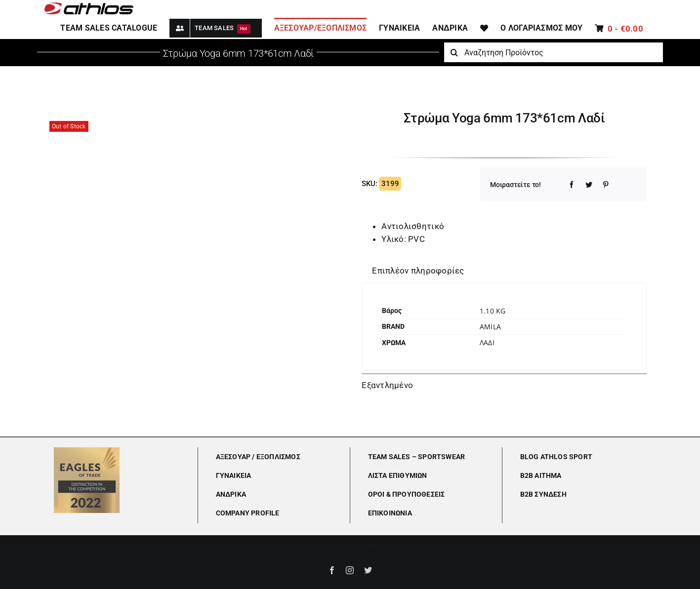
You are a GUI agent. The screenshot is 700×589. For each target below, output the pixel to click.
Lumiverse (448, 550)
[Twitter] (589, 185)
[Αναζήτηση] (454, 52)
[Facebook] (572, 185)
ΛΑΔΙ (487, 342)
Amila (490, 327)
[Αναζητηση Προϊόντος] (553, 52)
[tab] (418, 271)
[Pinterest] (606, 185)
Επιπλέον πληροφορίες (418, 271)
